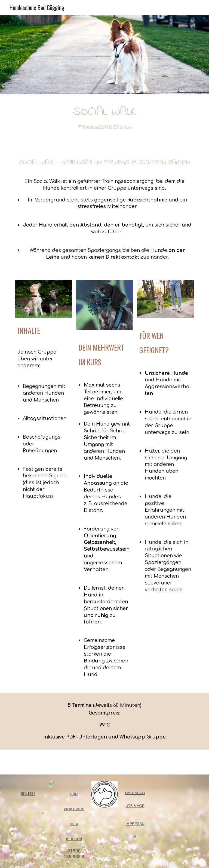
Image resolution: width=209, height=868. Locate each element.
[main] (104, 116)
